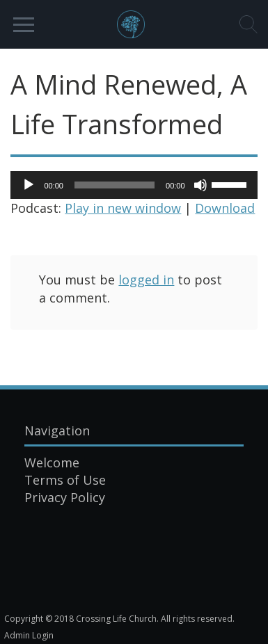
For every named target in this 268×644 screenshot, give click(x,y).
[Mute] (200, 185)
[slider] (115, 185)
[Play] (29, 185)
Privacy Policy (65, 497)
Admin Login (29, 635)
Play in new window (123, 208)
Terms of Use (65, 480)
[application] (134, 185)
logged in (146, 280)
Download (225, 208)
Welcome (52, 462)
